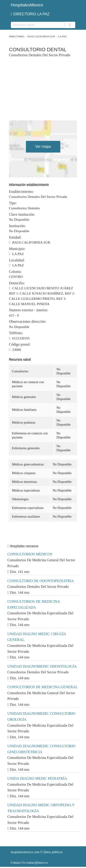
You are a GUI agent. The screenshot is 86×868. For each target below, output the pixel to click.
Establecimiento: (21, 192)
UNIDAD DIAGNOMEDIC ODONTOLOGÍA (42, 666)
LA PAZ (62, 36)
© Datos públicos (37, 852)
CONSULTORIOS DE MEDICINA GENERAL (43, 687)
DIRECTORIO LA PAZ (30, 14)
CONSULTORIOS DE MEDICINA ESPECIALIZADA (33, 604)
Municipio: (17, 249)
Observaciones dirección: (28, 322)
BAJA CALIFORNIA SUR (41, 36)
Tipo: (13, 203)
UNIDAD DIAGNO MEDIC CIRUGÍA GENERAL (37, 637)
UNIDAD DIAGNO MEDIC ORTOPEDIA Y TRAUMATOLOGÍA (41, 808)
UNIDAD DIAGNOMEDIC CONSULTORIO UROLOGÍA (41, 716)
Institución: (17, 226)
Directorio (17, 36)
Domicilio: (17, 283)
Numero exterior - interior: (29, 310)
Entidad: (15, 237)
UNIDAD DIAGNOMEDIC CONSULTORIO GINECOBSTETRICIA (41, 749)
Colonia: (15, 272)
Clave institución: (22, 215)
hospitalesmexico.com (25, 852)
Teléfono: (16, 333)
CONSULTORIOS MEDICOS (30, 554)
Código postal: (20, 344)
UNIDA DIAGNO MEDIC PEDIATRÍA (37, 778)
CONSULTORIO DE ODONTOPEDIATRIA (41, 581)
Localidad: (17, 260)
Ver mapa (43, 146)
